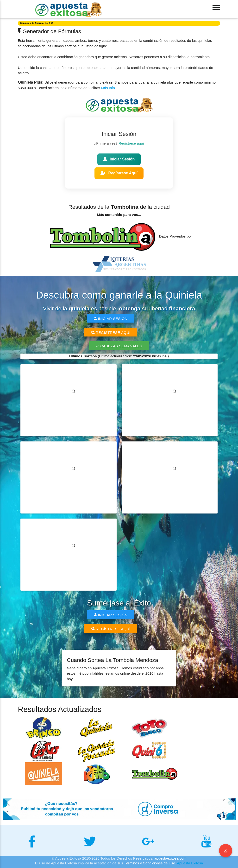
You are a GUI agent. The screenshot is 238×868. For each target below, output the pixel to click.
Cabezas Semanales (119, 346)
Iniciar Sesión (119, 159)
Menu (226, 851)
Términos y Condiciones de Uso (150, 863)
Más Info (108, 88)
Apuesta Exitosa (190, 863)
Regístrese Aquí (119, 173)
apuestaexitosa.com (170, 858)
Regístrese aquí (131, 143)
